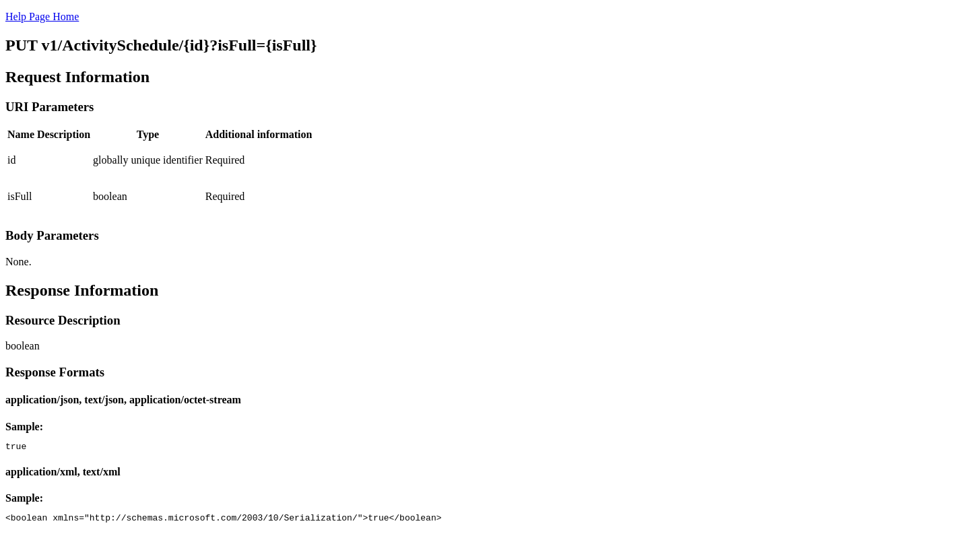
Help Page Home (42, 16)
